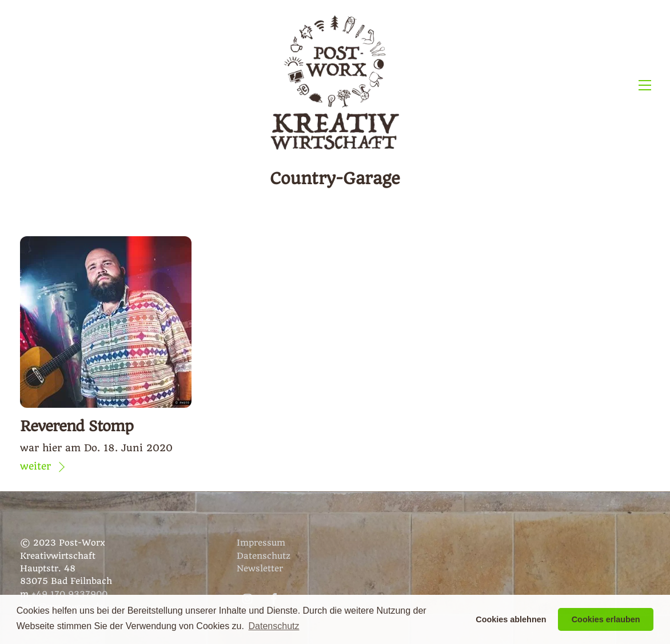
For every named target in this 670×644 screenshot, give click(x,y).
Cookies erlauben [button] (606, 619)
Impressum (261, 543)
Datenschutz (264, 556)
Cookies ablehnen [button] (511, 619)
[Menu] (645, 85)
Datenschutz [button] (274, 626)
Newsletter (260, 569)
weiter (35, 466)
